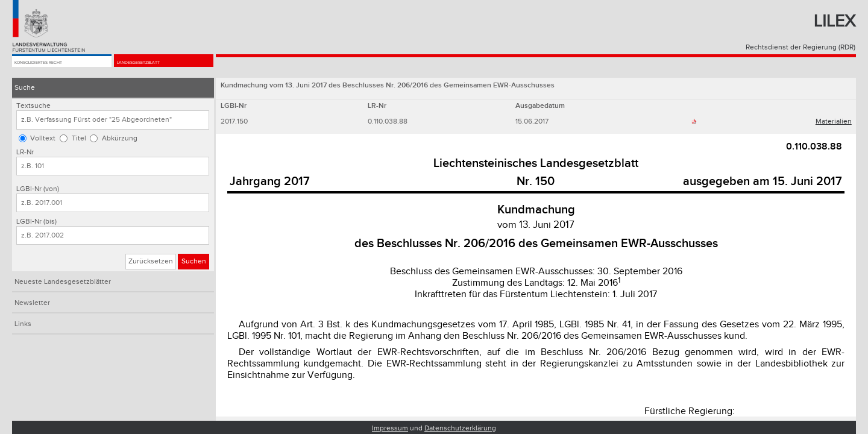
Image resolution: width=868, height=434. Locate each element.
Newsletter (32, 303)
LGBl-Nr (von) (38, 189)
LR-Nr (25, 152)
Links (23, 324)
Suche (25, 88)
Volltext (43, 138)
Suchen (194, 261)
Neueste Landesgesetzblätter (63, 282)
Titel (79, 138)
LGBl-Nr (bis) (36, 222)
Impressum (390, 428)
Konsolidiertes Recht (57, 67)
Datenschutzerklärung (460, 428)
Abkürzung (120, 138)
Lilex (835, 21)
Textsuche (33, 106)
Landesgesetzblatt (156, 67)
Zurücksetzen (151, 261)
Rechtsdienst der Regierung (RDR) (800, 47)
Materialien (834, 121)
